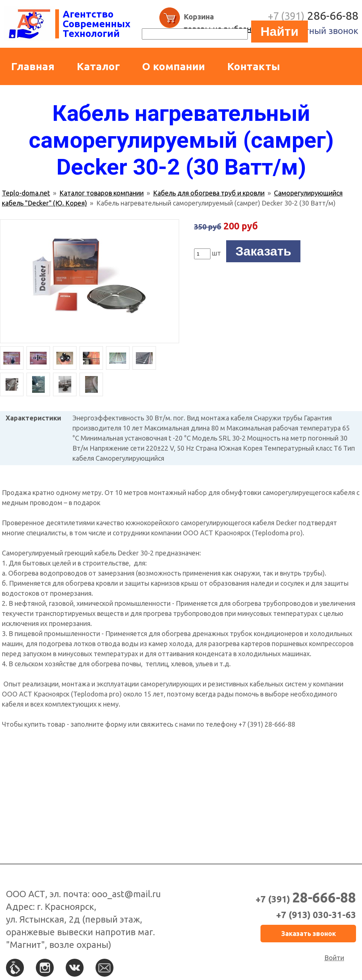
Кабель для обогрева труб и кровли (209, 193)
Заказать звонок (308, 933)
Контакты (254, 66)
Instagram (45, 968)
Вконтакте (75, 968)
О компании (174, 66)
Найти (280, 31)
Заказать (263, 251)
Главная (33, 66)
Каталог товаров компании (102, 193)
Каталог (98, 66)
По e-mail (104, 968)
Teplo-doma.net (26, 193)
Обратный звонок (320, 31)
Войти (334, 958)
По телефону (15, 968)
